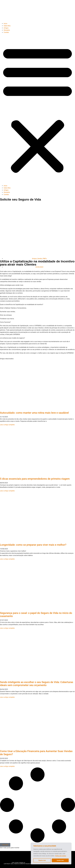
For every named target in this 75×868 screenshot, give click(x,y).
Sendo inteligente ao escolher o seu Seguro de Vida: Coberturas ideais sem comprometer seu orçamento (37, 684)
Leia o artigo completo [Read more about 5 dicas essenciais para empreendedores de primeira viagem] (7, 491)
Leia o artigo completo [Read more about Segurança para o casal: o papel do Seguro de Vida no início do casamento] (7, 628)
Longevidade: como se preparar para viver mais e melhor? (33, 545)
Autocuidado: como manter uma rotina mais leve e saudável (34, 413)
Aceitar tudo (60, 860)
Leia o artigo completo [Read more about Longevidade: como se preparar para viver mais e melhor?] (7, 559)
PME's (45, 259)
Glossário (7, 30)
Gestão (40, 259)
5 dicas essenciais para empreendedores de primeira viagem (35, 479)
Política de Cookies (61, 856)
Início (5, 24)
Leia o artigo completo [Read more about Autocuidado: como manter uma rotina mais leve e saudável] (7, 425)
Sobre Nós (7, 26)
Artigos (6, 28)
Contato (6, 32)
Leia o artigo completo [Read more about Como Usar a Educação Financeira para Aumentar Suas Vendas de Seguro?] (7, 766)
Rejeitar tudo (42, 860)
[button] (37, 109)
